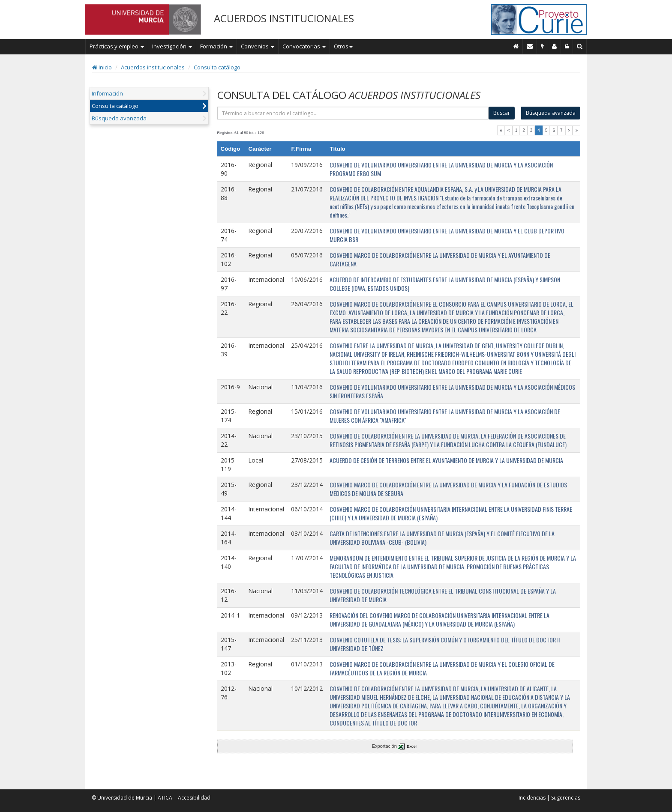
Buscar (502, 113)
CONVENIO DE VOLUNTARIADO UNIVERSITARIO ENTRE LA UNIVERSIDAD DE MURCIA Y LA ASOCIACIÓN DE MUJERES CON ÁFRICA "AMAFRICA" (445, 416)
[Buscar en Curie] (580, 46)
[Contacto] (530, 46)
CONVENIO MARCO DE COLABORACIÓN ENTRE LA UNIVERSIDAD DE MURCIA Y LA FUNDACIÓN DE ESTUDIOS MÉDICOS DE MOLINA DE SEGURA (448, 489)
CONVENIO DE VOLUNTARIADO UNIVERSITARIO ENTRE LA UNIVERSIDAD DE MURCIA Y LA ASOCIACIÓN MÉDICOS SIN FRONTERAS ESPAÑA (452, 391)
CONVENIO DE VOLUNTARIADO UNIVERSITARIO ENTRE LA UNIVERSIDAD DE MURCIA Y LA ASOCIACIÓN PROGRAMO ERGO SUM (441, 169)
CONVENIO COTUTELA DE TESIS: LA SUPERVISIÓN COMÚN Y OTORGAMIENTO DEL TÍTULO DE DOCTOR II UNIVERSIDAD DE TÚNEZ (445, 644)
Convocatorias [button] (304, 46)
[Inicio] (516, 46)
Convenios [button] (258, 46)
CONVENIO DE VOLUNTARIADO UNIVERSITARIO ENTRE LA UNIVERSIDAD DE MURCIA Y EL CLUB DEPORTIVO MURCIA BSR (447, 235)
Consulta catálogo (217, 67)
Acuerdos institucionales (153, 67)
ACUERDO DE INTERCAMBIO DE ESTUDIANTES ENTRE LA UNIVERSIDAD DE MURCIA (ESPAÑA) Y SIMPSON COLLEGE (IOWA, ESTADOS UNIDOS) (445, 284)
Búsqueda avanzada (119, 118)
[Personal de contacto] (555, 46)
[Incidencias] (543, 46)
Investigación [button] (172, 46)
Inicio (102, 67)
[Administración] (567, 46)
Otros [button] (343, 46)
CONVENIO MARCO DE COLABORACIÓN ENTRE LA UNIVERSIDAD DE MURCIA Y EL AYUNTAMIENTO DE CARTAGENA (440, 259)
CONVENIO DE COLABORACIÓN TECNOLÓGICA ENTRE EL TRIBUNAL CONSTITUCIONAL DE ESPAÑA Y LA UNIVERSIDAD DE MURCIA (443, 595)
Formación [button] (216, 46)
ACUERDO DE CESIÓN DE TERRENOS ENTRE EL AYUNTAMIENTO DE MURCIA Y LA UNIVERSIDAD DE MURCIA (446, 460)
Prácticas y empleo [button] (117, 46)
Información (107, 93)
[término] (353, 113)
